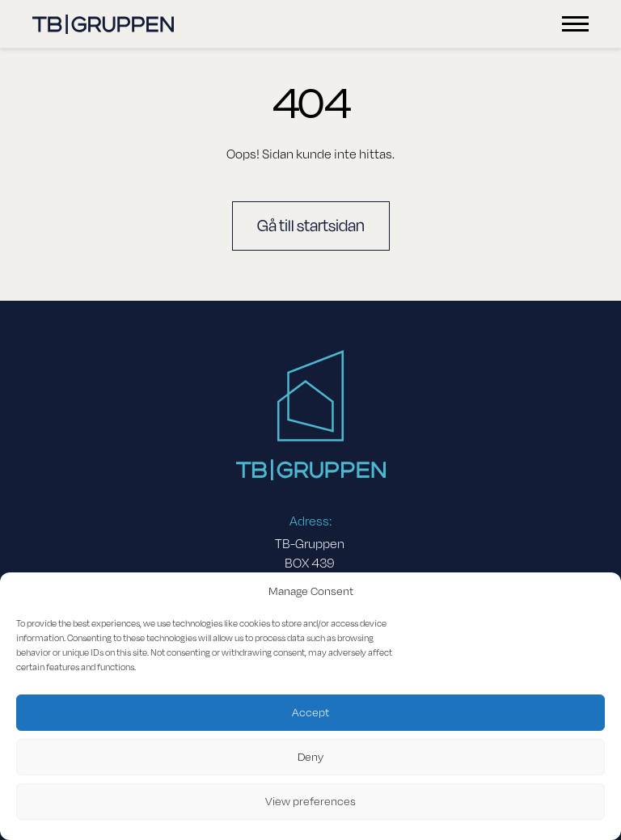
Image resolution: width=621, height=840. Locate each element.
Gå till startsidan (311, 226)
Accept (310, 713)
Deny (310, 757)
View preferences (310, 802)
